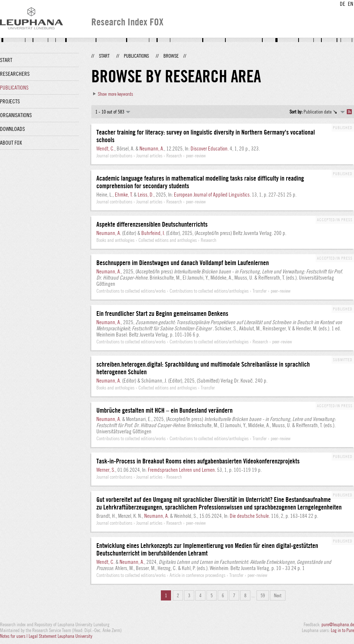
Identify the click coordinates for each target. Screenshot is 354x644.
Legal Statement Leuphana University (61, 636)
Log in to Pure (342, 630)
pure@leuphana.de (338, 624)
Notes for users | (14, 636)
